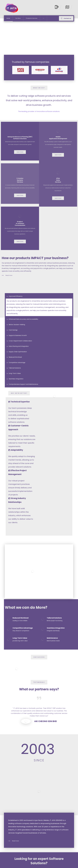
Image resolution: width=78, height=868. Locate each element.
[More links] (43, 26)
